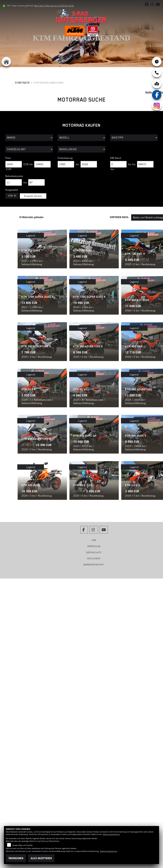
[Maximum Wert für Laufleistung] (145, 164)
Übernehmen (16, 858)
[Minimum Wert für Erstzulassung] (66, 164)
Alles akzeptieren (41, 858)
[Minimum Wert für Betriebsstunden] (14, 182)
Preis (8, 158)
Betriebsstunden (14, 176)
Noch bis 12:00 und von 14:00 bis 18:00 (55, 6)
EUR (9, 169)
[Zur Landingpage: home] (6, 62)
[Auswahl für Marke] (29, 138)
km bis (132, 164)
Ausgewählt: (12, 190)
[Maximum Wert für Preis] (42, 164)
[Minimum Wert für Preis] (14, 164)
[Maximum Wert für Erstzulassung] (89, 164)
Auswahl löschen (33, 196)
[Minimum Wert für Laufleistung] (118, 164)
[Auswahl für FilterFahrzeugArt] (29, 149)
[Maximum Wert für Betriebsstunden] (36, 182)
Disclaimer (94, 558)
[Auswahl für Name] (81, 138)
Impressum (94, 546)
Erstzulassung (65, 158)
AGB (94, 540)
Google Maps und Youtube (23, 845)
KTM (12, 196)
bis (77, 164)
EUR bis (28, 164)
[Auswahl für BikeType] (134, 138)
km (113, 169)
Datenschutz (94, 552)
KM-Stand (116, 158)
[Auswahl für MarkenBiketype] (81, 149)
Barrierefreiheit (94, 565)
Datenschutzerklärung (111, 834)
